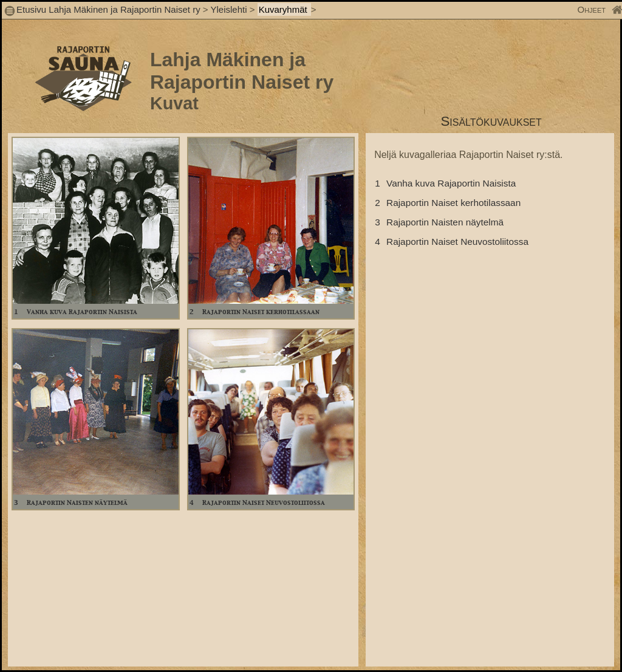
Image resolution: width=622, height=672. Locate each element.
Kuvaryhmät (284, 9)
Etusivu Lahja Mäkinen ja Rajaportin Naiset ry (108, 9)
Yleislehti (228, 9)
